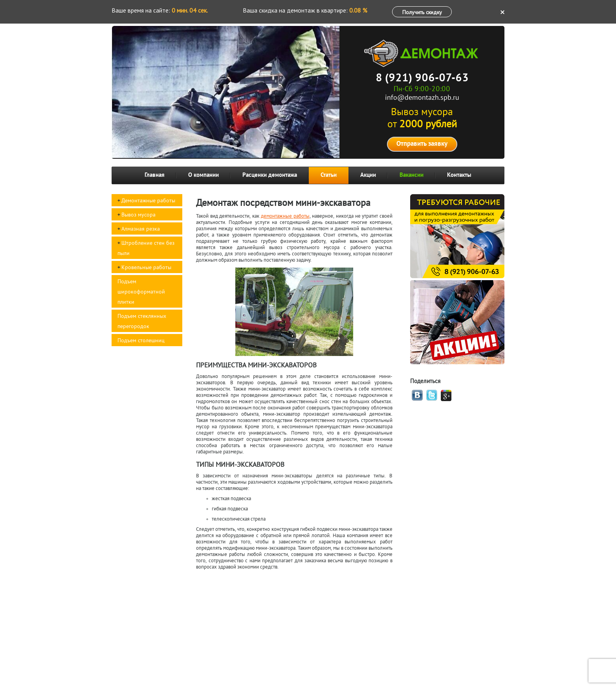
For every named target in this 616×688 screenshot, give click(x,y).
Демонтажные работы (148, 201)
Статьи (329, 175)
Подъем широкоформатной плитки (141, 292)
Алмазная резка (141, 229)
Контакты (459, 175)
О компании (203, 175)
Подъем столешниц (141, 341)
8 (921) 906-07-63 (422, 79)
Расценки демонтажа (270, 175)
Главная (155, 175)
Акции (368, 175)
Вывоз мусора (138, 215)
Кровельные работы (146, 268)
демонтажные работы (285, 216)
